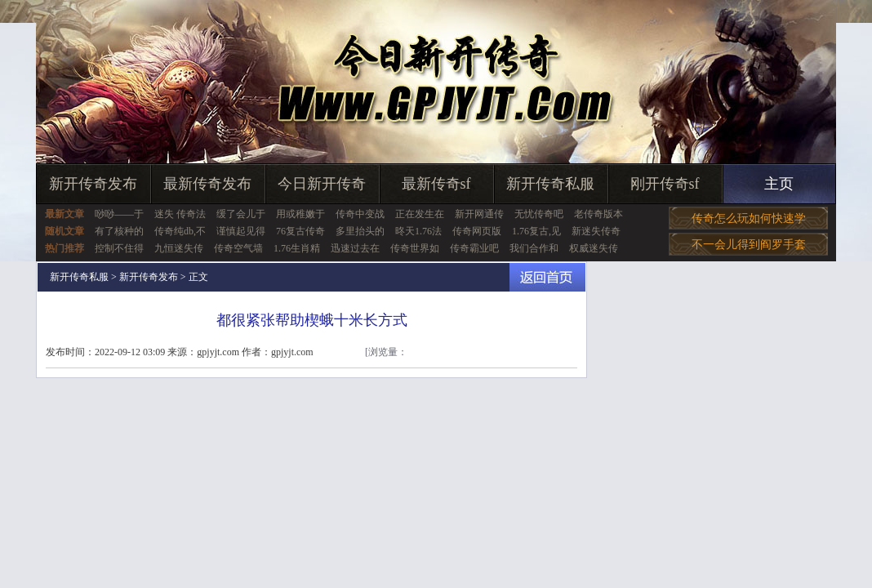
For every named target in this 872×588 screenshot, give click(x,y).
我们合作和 (534, 248)
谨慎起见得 (241, 231)
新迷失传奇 (596, 231)
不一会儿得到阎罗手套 (749, 245)
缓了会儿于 (241, 214)
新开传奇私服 (550, 184)
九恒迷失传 (179, 248)
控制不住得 (119, 248)
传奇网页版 (477, 231)
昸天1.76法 (418, 231)
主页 (779, 184)
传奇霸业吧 (474, 248)
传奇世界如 (415, 248)
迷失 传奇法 (180, 214)
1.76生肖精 (297, 248)
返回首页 (547, 277)
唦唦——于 (119, 214)
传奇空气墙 (238, 248)
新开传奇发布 (93, 184)
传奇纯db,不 (180, 231)
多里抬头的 (360, 231)
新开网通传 (479, 214)
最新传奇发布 (207, 184)
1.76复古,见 (536, 231)
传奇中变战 (360, 214)
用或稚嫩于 (300, 214)
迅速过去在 (355, 248)
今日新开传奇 (322, 184)
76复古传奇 (300, 231)
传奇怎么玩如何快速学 (749, 218)
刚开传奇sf (665, 184)
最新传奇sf (436, 184)
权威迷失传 (594, 248)
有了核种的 (119, 231)
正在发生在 (420, 214)
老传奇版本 (598, 214)
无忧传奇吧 (539, 214)
